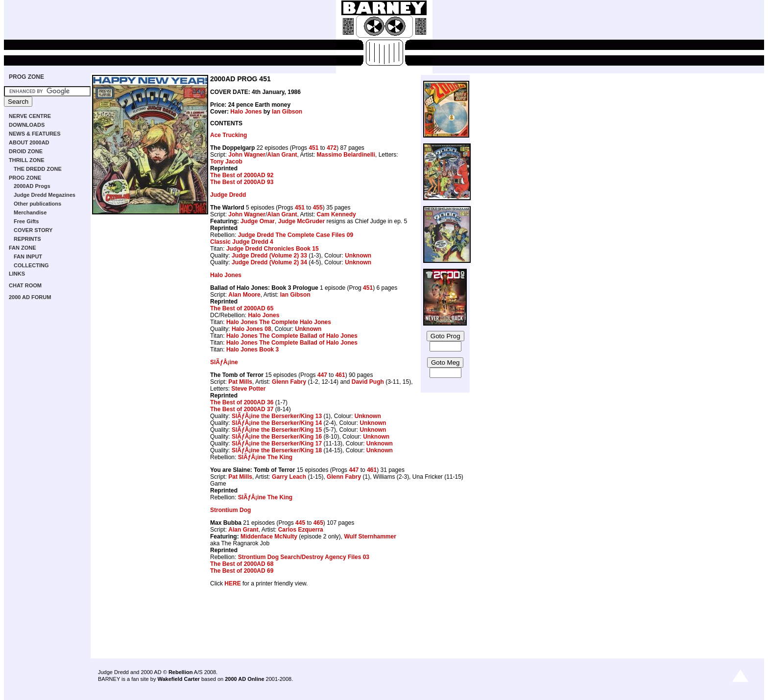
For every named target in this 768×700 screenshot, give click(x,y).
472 (332, 148)
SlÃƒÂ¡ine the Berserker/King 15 (277, 430)
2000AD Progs (32, 186)
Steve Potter (248, 389)
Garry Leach (289, 477)
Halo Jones (246, 112)
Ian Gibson (287, 112)
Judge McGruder (301, 221)
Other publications (37, 204)
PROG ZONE (26, 77)
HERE (232, 583)
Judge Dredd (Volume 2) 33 (269, 256)
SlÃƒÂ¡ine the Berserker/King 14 (277, 423)
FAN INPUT (28, 257)
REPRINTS (27, 239)
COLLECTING (31, 265)
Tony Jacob (226, 162)
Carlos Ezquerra (301, 530)
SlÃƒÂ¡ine (224, 362)
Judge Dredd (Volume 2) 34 (269, 262)
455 (318, 208)
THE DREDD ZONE (38, 169)
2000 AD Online (244, 679)
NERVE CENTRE (30, 116)
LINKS (17, 274)
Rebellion (181, 672)
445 (300, 523)
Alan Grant (282, 155)
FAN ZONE (23, 248)
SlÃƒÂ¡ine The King (265, 457)
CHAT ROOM (25, 285)
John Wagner (247, 155)
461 (340, 375)
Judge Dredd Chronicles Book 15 (273, 249)
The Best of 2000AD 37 (242, 409)
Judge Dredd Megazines (45, 195)
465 (318, 523)
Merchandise (30, 212)
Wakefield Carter (178, 679)
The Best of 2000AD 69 (242, 571)
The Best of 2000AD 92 (242, 175)
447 (322, 375)
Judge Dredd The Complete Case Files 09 (296, 235)
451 (313, 148)
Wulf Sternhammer (370, 537)
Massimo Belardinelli (346, 155)
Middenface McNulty (269, 537)
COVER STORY (33, 230)
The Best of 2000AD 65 (242, 308)
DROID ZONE (26, 151)
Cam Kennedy (336, 214)
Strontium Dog (230, 510)
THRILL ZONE (27, 160)
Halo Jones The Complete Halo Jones (279, 322)
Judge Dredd (228, 195)
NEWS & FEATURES (35, 134)
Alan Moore (244, 295)
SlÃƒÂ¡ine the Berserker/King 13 (277, 416)
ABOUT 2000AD (29, 142)
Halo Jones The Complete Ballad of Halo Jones (292, 336)
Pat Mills (240, 382)
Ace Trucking (228, 135)
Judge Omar (258, 221)
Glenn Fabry (289, 382)
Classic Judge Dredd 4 (242, 242)
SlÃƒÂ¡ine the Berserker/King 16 (277, 437)
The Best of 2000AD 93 (242, 182)
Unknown (358, 256)
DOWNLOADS (27, 125)
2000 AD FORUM (30, 297)
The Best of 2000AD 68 (242, 564)
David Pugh (368, 382)
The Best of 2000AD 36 (242, 402)
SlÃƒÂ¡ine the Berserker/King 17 (277, 443)
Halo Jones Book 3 (252, 350)
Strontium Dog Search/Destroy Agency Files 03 (304, 557)
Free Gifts (26, 221)
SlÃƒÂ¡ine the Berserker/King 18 (277, 450)
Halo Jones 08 (252, 329)
